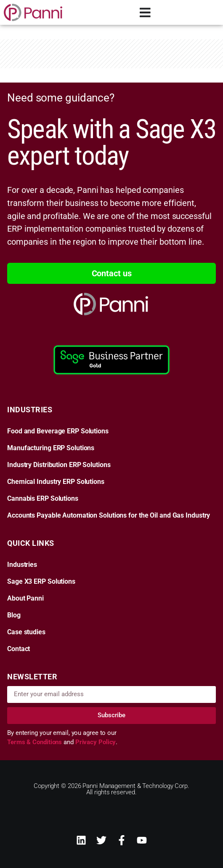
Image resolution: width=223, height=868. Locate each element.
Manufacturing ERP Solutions (51, 448)
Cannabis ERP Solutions (43, 499)
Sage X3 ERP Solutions (41, 582)
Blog (14, 615)
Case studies (26, 632)
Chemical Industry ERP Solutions (56, 482)
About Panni (25, 598)
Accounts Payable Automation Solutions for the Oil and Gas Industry (109, 515)
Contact (19, 649)
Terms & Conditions (35, 742)
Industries (22, 565)
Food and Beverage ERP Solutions (58, 431)
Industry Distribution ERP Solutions (59, 465)
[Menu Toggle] (145, 12)
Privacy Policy (96, 742)
